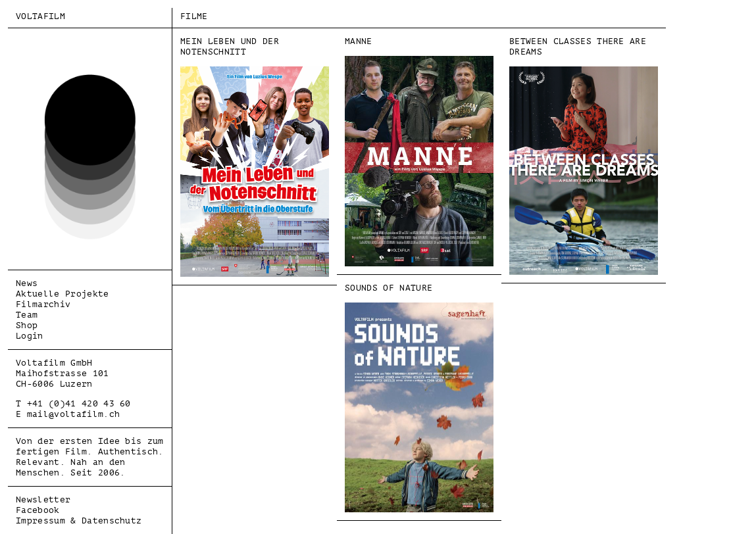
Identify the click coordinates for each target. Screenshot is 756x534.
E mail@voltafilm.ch (68, 414)
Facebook (38, 510)
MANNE (419, 151)
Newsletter (43, 499)
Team (27, 315)
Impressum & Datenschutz (79, 521)
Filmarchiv (43, 304)
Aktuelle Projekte (63, 294)
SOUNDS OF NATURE (419, 398)
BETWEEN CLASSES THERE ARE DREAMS (584, 156)
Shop (27, 325)
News (27, 283)
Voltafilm (40, 16)
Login (30, 336)
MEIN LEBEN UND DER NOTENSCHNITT (255, 157)
